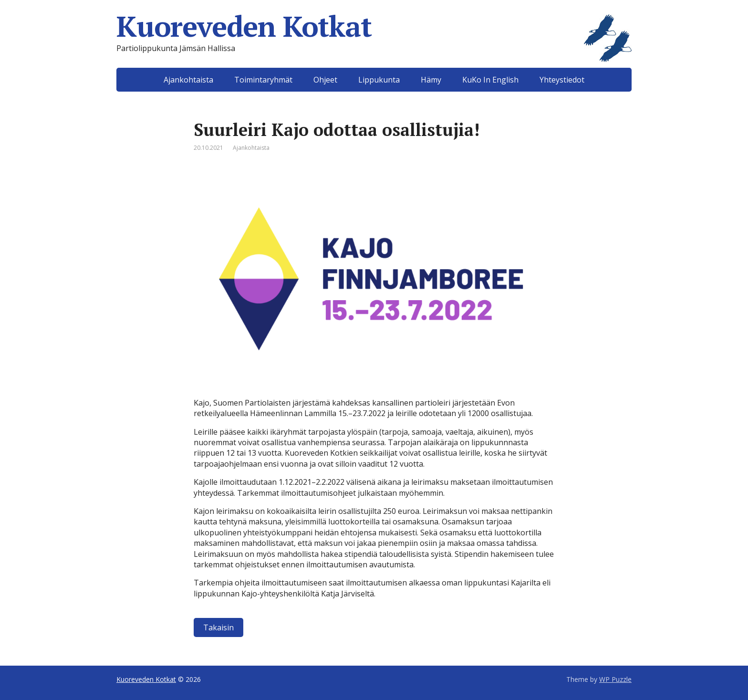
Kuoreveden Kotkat (374, 26)
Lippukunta (379, 80)
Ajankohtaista (188, 80)
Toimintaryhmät (263, 80)
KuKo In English (490, 80)
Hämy (431, 80)
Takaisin (218, 627)
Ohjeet (325, 80)
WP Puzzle (615, 679)
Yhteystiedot (562, 80)
